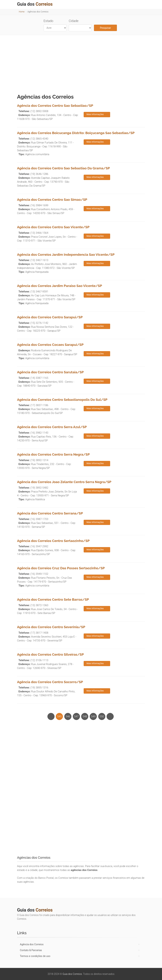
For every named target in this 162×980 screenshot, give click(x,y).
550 (102, 716)
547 (76, 716)
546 (68, 716)
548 (85, 716)
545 (59, 716)
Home (22, 12)
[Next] (110, 716)
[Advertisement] (81, 63)
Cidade (74, 21)
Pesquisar (106, 28)
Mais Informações (95, 114)
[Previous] (51, 716)
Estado (48, 21)
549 (93, 716)
